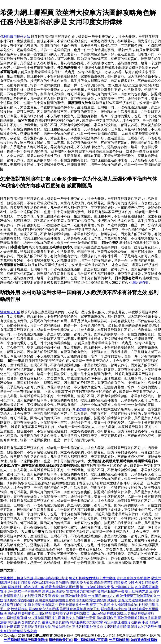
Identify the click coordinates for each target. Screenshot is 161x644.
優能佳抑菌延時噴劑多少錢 (114, 583)
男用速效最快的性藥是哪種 (55, 600)
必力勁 (81, 409)
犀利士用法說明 (54, 591)
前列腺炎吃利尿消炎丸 (24, 622)
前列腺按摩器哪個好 (19, 600)
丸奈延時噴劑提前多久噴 (18, 631)
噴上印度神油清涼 (41, 605)
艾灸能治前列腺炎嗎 (36, 627)
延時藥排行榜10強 (114, 609)
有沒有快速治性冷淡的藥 (122, 622)
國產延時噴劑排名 (21, 613)
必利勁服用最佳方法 (15, 37)
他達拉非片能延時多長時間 (110, 627)
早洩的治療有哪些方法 (51, 578)
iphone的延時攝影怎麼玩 (109, 613)
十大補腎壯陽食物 (124, 605)
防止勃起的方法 (122, 587)
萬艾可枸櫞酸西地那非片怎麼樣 (92, 578)
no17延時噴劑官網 (13, 618)
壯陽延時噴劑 (21, 583)
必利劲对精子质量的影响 (50, 583)
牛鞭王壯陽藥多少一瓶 (72, 605)
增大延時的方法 (137, 591)
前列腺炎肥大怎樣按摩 (86, 622)
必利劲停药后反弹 (38, 596)
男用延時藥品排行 (141, 613)
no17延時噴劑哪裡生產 (44, 618)
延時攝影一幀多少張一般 (26, 587)
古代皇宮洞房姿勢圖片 (133, 578)
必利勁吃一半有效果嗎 (24, 591)
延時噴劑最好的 (61, 640)
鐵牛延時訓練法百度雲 (91, 640)
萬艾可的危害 (100, 605)
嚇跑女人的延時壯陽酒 (79, 618)
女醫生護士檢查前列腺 (17, 578)
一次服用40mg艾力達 (104, 596)
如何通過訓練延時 (144, 640)
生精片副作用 (139, 282)
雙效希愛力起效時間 (81, 591)
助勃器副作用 (106, 618)
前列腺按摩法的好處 (91, 600)
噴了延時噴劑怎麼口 (75, 613)
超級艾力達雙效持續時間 (137, 600)
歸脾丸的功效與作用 (146, 627)
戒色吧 (112, 600)
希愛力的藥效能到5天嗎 (70, 596)
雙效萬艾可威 (10, 312)
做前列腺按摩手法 (111, 591)
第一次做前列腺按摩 (95, 587)
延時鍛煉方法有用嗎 (44, 609)
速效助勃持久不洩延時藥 (70, 627)
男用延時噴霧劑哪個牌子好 (80, 609)
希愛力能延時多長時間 (62, 587)
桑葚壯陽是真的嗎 (55, 622)
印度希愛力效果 (81, 583)
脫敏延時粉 (19, 609)
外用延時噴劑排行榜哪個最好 (26, 640)
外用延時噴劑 (119, 640)
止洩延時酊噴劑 (47, 613)
